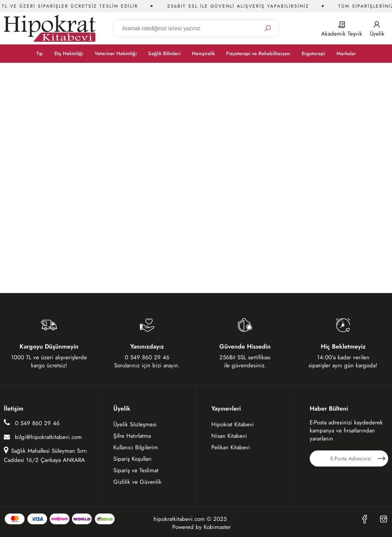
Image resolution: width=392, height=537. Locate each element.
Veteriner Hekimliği (116, 53)
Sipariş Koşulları (132, 459)
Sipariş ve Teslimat (136, 470)
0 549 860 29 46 (32, 423)
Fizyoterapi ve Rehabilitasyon (258, 53)
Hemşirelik (203, 53)
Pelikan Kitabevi (231, 447)
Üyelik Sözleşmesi (135, 424)
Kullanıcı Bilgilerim (136, 447)
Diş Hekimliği (69, 53)
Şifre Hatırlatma (132, 436)
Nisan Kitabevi (229, 436)
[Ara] (268, 29)
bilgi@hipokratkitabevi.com (43, 437)
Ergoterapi (313, 53)
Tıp (40, 53)
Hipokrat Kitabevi (233, 424)
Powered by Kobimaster (202, 527)
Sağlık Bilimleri (164, 53)
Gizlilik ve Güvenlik (137, 482)
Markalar (346, 53)
